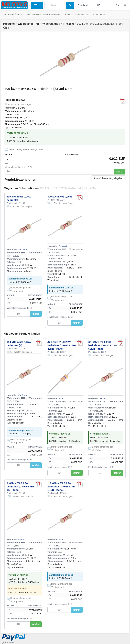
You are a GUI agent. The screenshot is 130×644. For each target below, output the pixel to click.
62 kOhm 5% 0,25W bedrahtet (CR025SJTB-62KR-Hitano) (103, 345)
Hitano (62, 398)
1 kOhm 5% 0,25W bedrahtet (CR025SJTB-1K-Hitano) (21, 487)
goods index (8, 642)
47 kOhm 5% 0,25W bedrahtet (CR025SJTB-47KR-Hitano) (62, 345)
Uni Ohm (20, 108)
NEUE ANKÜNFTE (13, 15)
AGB (67, 15)
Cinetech (63, 246)
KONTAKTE (99, 15)
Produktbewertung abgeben (109, 178)
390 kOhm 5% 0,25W (60, 197)
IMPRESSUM (82, 15)
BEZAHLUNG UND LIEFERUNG (44, 15)
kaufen (120, 172)
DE (100, 5)
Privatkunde (85, 5)
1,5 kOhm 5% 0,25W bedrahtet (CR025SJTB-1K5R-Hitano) (62, 487)
